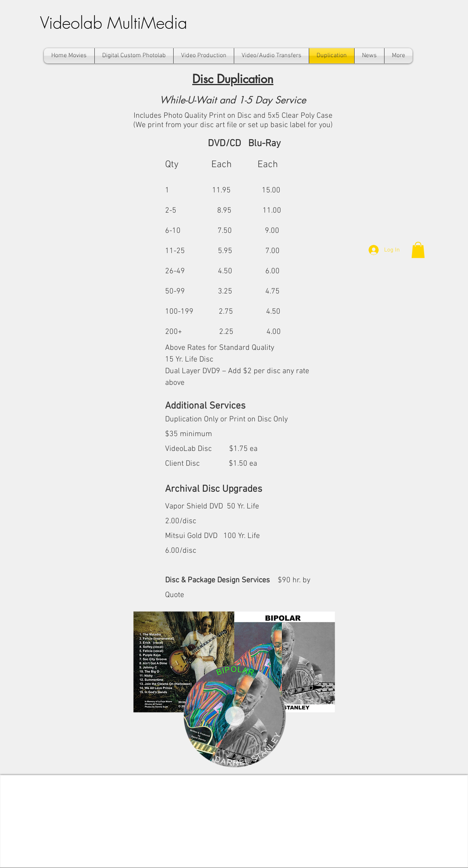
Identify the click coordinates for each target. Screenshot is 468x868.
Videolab (74, 23)
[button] (418, 250)
